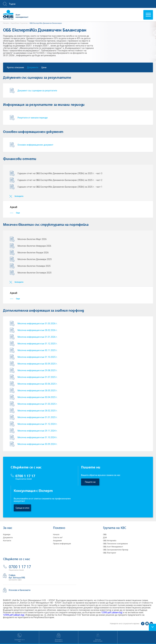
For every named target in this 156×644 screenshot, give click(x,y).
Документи (33, 68)
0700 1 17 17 (25, 476)
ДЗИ (105, 538)
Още (15, 213)
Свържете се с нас (16, 559)
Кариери (7, 535)
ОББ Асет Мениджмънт (113, 547)
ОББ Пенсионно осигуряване (115, 544)
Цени (44, 68)
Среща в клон (22, 508)
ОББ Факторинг (110, 553)
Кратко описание (15, 68)
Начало (56, 535)
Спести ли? (58, 538)
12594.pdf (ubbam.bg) (14, 615)
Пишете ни (90, 482)
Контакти (7, 541)
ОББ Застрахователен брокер (116, 550)
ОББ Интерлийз (110, 541)
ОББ (105, 535)
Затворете (19, 196)
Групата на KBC (114, 528)
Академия (57, 541)
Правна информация (62, 544)
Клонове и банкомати (20, 590)
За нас (8, 528)
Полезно (59, 528)
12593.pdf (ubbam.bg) (112, 612)
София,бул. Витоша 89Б (17, 576)
